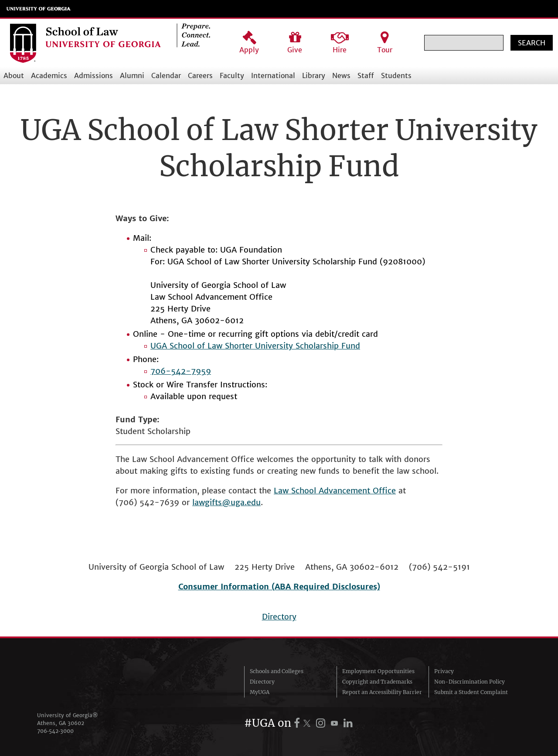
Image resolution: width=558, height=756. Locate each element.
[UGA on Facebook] (298, 723)
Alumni (132, 75)
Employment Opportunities (378, 671)
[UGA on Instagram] (322, 723)
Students (396, 75)
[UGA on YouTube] (336, 723)
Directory (279, 617)
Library (314, 75)
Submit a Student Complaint (471, 692)
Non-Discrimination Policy (470, 682)
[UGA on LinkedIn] (348, 723)
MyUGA (260, 692)
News (341, 75)
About (14, 75)
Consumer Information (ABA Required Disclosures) (279, 587)
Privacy (444, 671)
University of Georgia (39, 9)
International (273, 75)
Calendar (166, 75)
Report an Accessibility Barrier (382, 692)
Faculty (232, 75)
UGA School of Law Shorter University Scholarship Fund (255, 346)
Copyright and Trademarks (377, 682)
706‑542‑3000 (55, 731)
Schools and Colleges (277, 671)
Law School (296, 491)
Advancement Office (357, 491)
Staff (366, 75)
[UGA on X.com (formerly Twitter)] (308, 723)
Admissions (94, 75)
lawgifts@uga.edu (226, 502)
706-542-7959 (181, 371)
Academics (49, 75)
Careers (200, 75)
